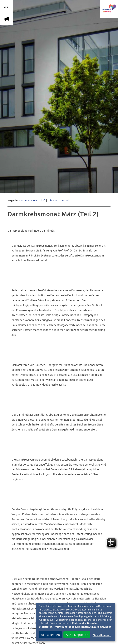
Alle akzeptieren (77, 635)
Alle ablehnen (50, 635)
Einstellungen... (102, 635)
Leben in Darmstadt (59, 201)
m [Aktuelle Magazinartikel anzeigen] (6, 19)
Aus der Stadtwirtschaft (32, 201)
